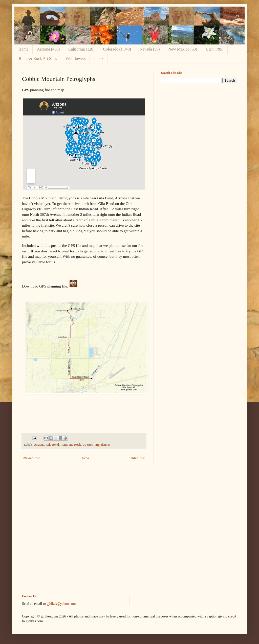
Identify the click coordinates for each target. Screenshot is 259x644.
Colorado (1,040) (117, 49)
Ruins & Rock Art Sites (38, 58)
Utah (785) (214, 49)
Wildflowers (75, 58)
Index (99, 58)
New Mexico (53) (183, 49)
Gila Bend (52, 445)
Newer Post (31, 458)
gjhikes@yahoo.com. (62, 604)
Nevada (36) (150, 49)
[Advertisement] (199, 122)
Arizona (39, 445)
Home (23, 49)
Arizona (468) (48, 49)
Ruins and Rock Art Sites (77, 445)
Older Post (137, 458)
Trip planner (102, 445)
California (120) (81, 49)
